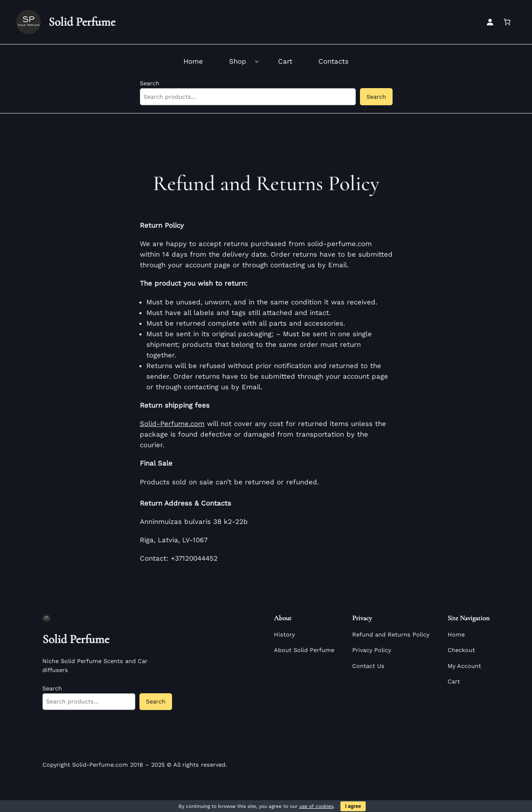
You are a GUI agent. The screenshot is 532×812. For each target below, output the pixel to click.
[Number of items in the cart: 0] (507, 22)
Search (150, 83)
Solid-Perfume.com (172, 424)
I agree (353, 806)
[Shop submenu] (257, 61)
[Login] (490, 22)
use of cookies (316, 806)
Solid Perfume (82, 22)
